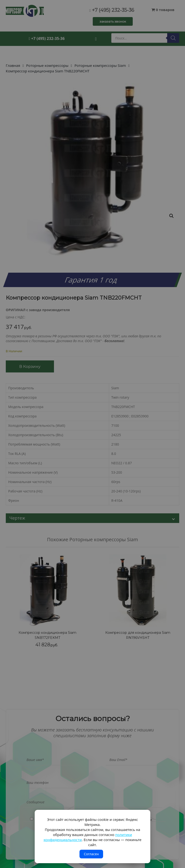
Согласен (91, 854)
